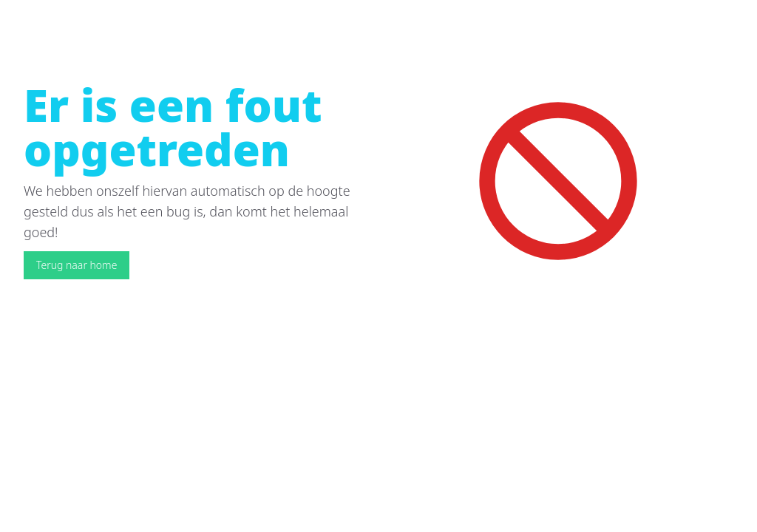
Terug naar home (77, 265)
